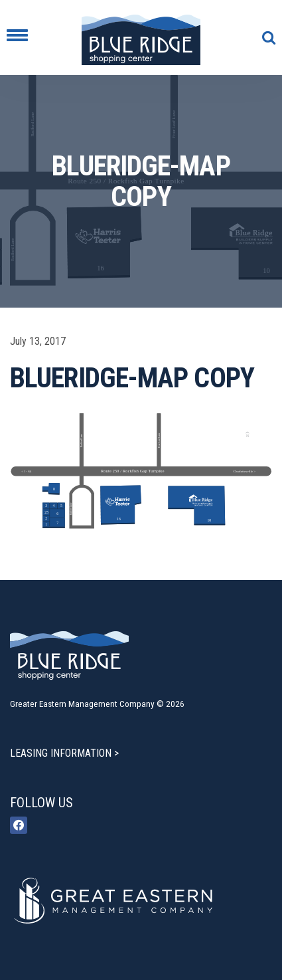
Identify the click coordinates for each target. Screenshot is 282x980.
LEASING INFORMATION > (64, 753)
